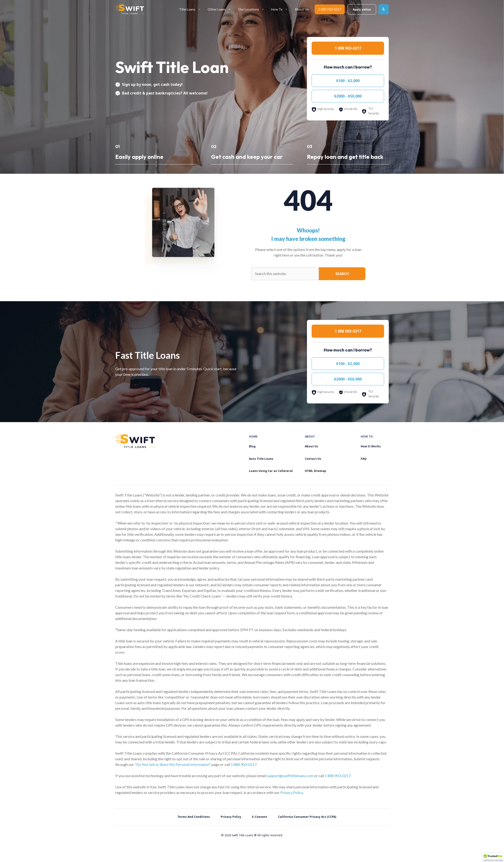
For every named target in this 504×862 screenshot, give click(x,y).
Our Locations (253, 10)
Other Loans (221, 10)
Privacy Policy (292, 792)
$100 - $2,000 (348, 81)
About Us (302, 9)
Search (342, 274)
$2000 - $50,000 (348, 96)
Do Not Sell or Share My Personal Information (173, 764)
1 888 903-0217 (330, 9)
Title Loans (192, 10)
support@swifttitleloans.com (290, 776)
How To (281, 10)
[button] (493, 858)
